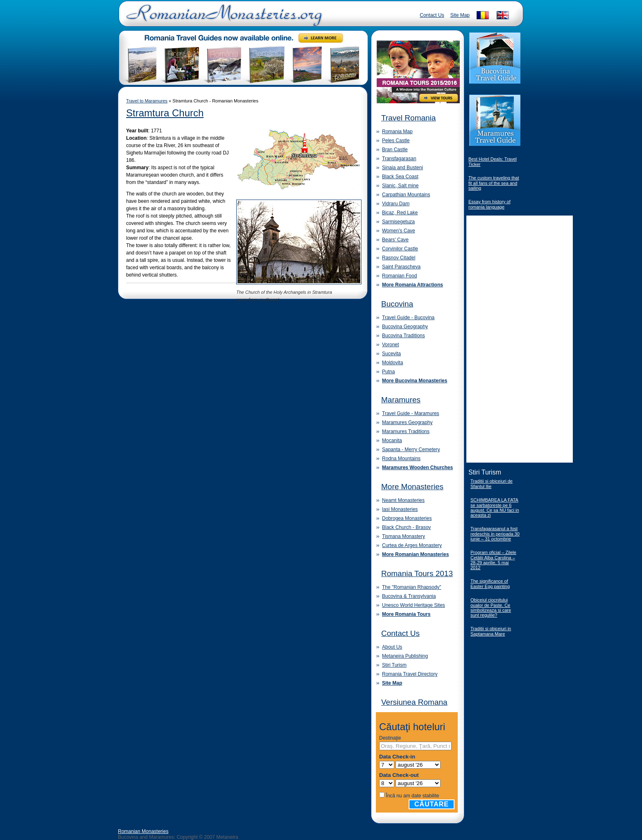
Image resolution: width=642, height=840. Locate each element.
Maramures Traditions (406, 431)
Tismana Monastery (404, 536)
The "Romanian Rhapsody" (412, 587)
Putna (388, 372)
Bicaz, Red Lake (400, 213)
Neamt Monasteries (403, 500)
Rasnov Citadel (399, 258)
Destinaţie (390, 738)
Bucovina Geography (405, 327)
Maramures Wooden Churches (417, 468)
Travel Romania (408, 118)
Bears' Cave (395, 240)
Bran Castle (395, 150)
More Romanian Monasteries (415, 554)
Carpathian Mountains (406, 195)
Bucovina (397, 304)
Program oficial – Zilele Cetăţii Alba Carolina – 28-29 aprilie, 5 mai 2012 (493, 560)
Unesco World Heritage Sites (414, 605)
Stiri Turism (394, 665)
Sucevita (391, 354)
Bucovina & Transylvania (409, 596)
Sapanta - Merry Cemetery (411, 450)
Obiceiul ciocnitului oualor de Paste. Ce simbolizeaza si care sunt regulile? (491, 607)
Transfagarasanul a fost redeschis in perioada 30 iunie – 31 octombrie (495, 534)
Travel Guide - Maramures (411, 413)
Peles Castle (396, 141)
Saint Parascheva (401, 267)
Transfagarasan (399, 159)
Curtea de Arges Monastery (412, 545)
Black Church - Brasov (406, 527)
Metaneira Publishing (405, 656)
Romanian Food (399, 276)
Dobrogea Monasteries (407, 518)
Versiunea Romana (414, 702)
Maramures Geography (407, 422)
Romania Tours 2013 (417, 573)
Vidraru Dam (396, 204)
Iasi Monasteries (400, 509)
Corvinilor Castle (400, 249)
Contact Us (432, 15)
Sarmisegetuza (398, 222)
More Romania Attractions (413, 285)
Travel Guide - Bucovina (408, 318)
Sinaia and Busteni (402, 168)
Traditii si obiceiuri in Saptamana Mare (491, 631)
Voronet (390, 345)
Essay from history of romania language (489, 204)
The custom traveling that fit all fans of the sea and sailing (494, 183)
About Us (392, 647)
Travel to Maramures (147, 101)
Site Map (460, 15)
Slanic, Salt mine (400, 186)
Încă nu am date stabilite (412, 796)
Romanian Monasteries (143, 831)
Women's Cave (399, 231)
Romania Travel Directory (410, 674)
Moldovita (392, 363)
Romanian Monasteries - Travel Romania (222, 18)
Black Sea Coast (400, 177)
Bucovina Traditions (404, 336)
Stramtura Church (165, 113)
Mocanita (392, 440)
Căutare (432, 804)
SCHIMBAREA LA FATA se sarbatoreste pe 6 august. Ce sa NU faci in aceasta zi (495, 507)
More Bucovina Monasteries (415, 381)
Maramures (401, 400)
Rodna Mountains (401, 459)
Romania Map (397, 132)
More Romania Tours (406, 614)
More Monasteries (412, 487)
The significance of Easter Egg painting (490, 584)
